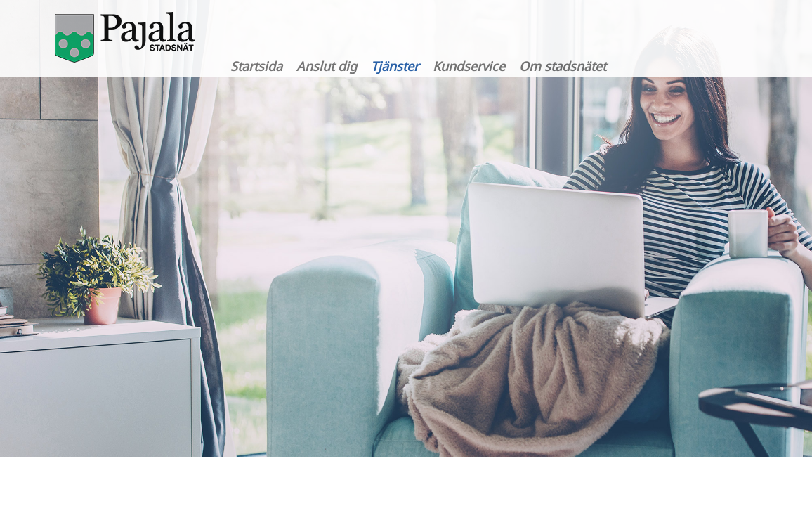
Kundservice (469, 66)
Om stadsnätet (563, 66)
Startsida (256, 66)
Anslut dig (327, 66)
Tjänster (395, 66)
